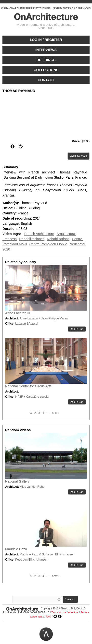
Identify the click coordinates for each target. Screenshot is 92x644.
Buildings (46, 60)
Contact (46, 80)
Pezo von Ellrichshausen (31, 560)
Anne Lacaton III (18, 313)
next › (56, 413)
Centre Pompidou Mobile (48, 244)
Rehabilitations (58, 239)
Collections (46, 70)
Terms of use (59, 612)
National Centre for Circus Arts (28, 386)
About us (73, 612)
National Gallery (17, 481)
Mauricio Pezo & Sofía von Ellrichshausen (47, 554)
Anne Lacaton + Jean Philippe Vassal (44, 318)
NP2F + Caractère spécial (32, 397)
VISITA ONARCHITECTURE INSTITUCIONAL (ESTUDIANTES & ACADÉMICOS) (46, 8)
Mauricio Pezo (16, 549)
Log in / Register (46, 40)
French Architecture (39, 234)
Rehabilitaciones (32, 239)
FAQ (48, 617)
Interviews (46, 50)
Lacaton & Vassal (27, 324)
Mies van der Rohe (32, 487)
